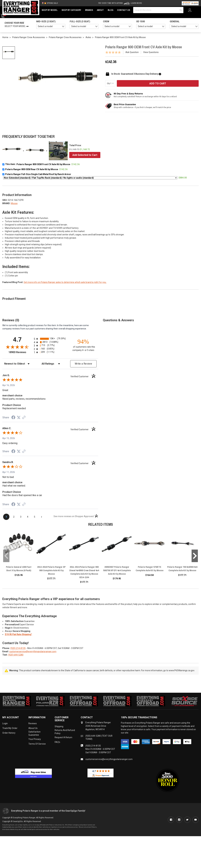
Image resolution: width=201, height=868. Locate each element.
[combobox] (51, 26)
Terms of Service (37, 744)
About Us (33, 728)
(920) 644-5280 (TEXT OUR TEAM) (99, 737)
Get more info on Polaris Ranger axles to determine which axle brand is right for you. (65, 282)
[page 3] (21, 517)
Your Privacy (35, 739)
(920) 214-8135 (18, 648)
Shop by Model (50, 10)
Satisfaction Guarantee (34, 733)
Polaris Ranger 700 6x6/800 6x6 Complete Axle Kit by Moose (182, 569)
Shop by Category (71, 10)
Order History (9, 733)
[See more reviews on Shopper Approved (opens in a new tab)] (24, 418)
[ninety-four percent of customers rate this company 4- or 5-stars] (83, 345)
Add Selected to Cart (85, 155)
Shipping (59, 726)
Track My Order (10, 728)
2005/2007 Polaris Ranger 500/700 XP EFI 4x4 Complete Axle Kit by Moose (117, 570)
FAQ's (57, 742)
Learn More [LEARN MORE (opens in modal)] (136, 3)
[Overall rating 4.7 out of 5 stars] (17, 347)
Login (5, 723)
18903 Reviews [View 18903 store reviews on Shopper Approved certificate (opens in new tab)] (20, 352)
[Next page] (41, 517)
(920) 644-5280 (16, 655)
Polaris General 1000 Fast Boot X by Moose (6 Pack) (19, 569)
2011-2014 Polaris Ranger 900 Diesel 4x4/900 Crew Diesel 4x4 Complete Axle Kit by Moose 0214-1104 (84, 572)
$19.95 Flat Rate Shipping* (18, 634)
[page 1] (6, 517)
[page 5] (35, 517)
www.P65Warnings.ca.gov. (182, 670)
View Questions (151, 52)
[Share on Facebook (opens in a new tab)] (13, 418)
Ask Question (132, 52)
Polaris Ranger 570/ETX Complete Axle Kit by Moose (149, 569)
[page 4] (28, 517)
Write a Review (83, 364)
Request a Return (63, 737)
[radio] (50, 339)
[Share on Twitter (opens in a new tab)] (19, 418)
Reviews (33, 723)
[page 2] (14, 517)
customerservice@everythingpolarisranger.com (33, 651)
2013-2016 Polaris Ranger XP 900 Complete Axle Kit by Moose (51, 570)
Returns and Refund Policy (65, 732)
